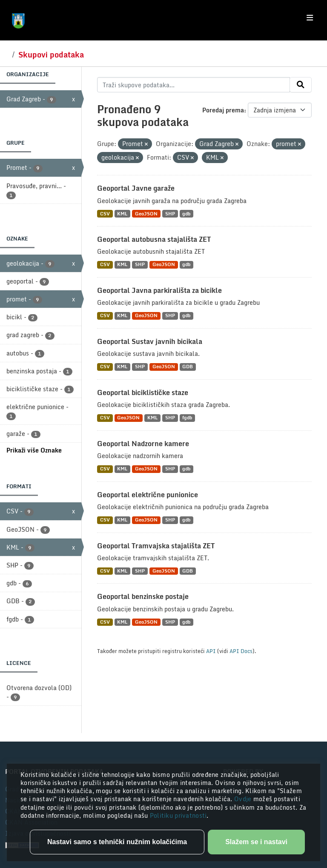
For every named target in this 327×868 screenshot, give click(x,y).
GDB (188, 367)
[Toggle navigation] (310, 18)
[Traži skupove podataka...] (194, 85)
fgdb (187, 418)
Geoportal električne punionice (148, 495)
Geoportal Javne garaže (136, 188)
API (211, 651)
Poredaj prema (223, 110)
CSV (105, 213)
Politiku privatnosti (178, 815)
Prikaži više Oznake (34, 450)
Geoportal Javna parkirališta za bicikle (159, 290)
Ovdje (244, 799)
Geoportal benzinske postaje (143, 596)
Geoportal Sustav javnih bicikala (150, 341)
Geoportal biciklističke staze (143, 392)
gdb (186, 213)
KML (122, 213)
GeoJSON (146, 213)
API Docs (241, 651)
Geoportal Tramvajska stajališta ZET (156, 546)
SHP (170, 213)
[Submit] (301, 85)
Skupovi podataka (51, 54)
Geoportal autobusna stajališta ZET (154, 239)
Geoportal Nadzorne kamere (143, 444)
